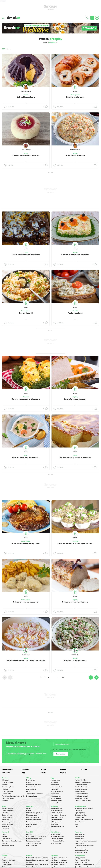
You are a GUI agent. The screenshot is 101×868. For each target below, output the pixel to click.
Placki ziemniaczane (33, 787)
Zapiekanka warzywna (58, 865)
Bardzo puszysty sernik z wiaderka (75, 457)
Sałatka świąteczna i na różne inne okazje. (26, 660)
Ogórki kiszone (79, 839)
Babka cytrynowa (56, 820)
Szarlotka (5, 813)
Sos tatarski (54, 824)
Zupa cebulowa (55, 803)
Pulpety (29, 782)
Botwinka (29, 834)
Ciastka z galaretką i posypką (26, 155)
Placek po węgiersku (9, 860)
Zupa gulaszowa (56, 796)
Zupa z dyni (54, 782)
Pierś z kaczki (31, 780)
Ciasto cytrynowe (8, 824)
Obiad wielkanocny (57, 810)
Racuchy (5, 785)
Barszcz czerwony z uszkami (84, 808)
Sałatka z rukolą (80, 791)
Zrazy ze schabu (31, 796)
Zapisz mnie (61, 754)
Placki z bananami (8, 798)
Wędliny (75, 397)
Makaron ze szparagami (34, 839)
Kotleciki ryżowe (31, 824)
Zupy (26, 455)
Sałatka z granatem (81, 798)
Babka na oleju (7, 815)
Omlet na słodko (7, 782)
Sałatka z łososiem (81, 785)
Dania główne (75, 95)
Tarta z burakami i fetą (82, 860)
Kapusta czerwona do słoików (84, 846)
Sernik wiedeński (32, 846)
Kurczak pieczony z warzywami (36, 822)
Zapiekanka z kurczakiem (59, 860)
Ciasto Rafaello (7, 817)
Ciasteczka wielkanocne (58, 815)
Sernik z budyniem (8, 808)
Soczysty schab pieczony (75, 399)
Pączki (4, 834)
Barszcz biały (55, 789)
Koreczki (5, 843)
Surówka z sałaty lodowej (83, 782)
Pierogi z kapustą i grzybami (84, 820)
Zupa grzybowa (80, 813)
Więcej (31, 755)
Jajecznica (5, 780)
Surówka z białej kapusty (83, 801)
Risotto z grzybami (32, 815)
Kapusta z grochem (81, 815)
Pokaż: (50, 42)
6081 (63, 677)
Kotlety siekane (31, 789)
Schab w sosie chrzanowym (26, 602)
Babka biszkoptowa (26, 97)
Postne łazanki (26, 313)
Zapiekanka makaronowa (35, 794)
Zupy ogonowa (55, 780)
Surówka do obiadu (81, 780)
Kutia (76, 824)
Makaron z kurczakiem (33, 785)
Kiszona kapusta (80, 834)
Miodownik (6, 827)
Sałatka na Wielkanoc (82, 794)
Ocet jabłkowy (79, 836)
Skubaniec (5, 829)
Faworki (5, 836)
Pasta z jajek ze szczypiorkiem (36, 836)
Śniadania (25, 769)
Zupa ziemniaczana (57, 791)
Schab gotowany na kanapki (75, 602)
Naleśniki (5, 789)
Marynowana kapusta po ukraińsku (86, 841)
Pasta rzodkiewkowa (33, 841)
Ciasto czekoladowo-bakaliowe (26, 255)
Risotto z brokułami (33, 817)
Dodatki (75, 311)
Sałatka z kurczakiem (82, 787)
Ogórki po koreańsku (81, 850)
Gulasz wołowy (7, 865)
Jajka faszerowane (56, 808)
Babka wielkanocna (57, 817)
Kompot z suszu (80, 822)
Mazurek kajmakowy (57, 836)
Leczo (4, 858)
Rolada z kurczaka (81, 862)
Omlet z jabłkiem (8, 791)
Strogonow (6, 862)
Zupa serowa (55, 794)
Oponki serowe (7, 839)
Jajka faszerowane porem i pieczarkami (75, 543)
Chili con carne (7, 867)
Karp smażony (79, 817)
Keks (76, 827)
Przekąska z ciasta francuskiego (85, 865)
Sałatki (75, 153)
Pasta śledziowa (75, 313)
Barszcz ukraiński (56, 787)
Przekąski (26, 397)
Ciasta (26, 95)
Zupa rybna (78, 810)
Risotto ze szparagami (33, 820)
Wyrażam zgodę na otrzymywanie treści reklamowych (70, 749)
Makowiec (5, 820)
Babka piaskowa (56, 822)
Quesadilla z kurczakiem (83, 867)
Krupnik (29, 810)
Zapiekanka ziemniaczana (59, 862)
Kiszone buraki (79, 843)
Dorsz (28, 791)
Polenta (29, 827)
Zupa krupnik (55, 785)
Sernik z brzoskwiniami (34, 843)
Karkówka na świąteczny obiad (26, 543)
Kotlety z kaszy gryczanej (34, 813)
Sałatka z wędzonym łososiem (75, 255)
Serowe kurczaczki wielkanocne (26, 399)
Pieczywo (83, 769)
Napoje (44, 769)
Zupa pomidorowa (56, 801)
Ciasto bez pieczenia (9, 822)
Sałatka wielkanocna (75, 155)
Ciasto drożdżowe (8, 810)
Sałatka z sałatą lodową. (75, 660)
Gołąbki (29, 808)
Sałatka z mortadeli (81, 796)
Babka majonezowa (57, 839)
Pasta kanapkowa (8, 787)
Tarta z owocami (56, 834)
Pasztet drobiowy (56, 813)
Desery (26, 153)
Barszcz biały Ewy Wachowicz (26, 457)
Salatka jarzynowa (81, 789)
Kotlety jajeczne (80, 858)
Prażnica (5, 801)
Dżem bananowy (80, 848)
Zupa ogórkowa (56, 798)
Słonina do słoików (81, 852)
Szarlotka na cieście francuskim (12, 841)
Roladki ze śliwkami (75, 97)
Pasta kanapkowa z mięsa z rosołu (13, 796)
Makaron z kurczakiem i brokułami (37, 858)
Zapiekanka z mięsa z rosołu (60, 867)
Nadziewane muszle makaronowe (37, 865)
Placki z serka (7, 794)
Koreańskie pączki (8, 846)
